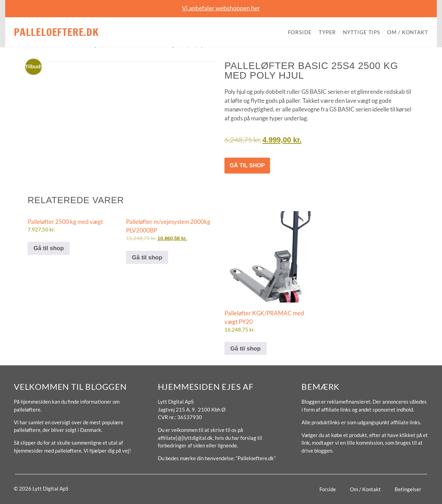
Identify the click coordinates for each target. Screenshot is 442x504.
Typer (328, 32)
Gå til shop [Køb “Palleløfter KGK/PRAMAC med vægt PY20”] (246, 349)
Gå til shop (247, 165)
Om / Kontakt (408, 32)
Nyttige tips (362, 32)
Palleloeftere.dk (56, 32)
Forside (300, 32)
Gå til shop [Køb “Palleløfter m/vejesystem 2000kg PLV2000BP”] (147, 258)
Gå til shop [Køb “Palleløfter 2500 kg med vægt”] (49, 248)
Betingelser (408, 489)
